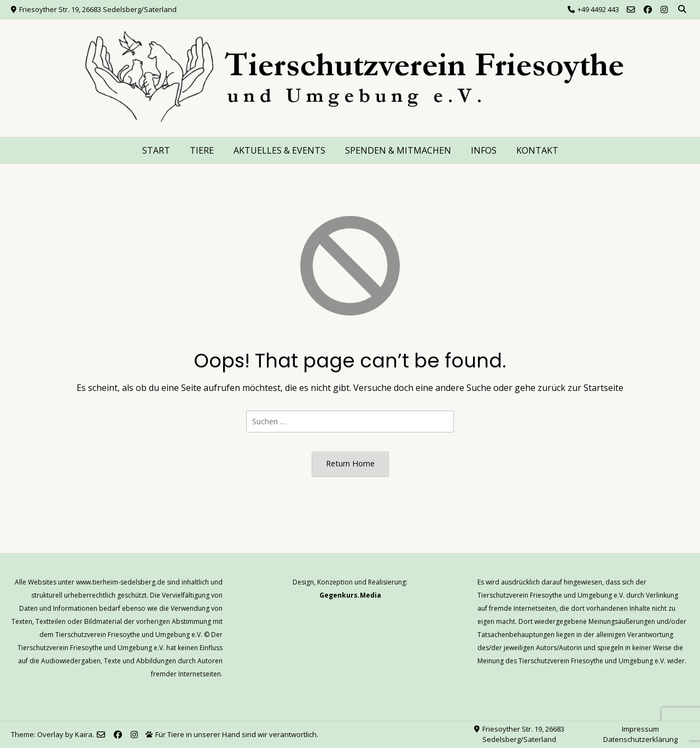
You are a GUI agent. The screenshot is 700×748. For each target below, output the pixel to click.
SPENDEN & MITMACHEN (398, 150)
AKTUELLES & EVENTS (279, 150)
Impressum (640, 729)
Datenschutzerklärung (640, 739)
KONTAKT (537, 150)
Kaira (84, 734)
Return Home (350, 463)
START (156, 150)
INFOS (484, 150)
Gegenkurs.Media (350, 595)
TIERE (202, 150)
